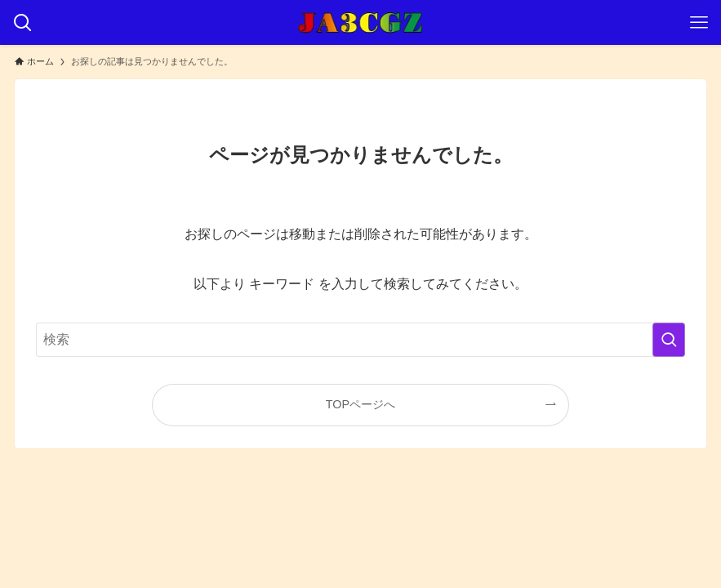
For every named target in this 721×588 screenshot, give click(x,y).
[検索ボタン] (22, 22)
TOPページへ (360, 404)
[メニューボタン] (699, 22)
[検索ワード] (360, 340)
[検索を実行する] (669, 340)
